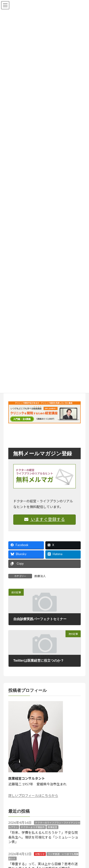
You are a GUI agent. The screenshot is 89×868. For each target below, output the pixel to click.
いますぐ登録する (45, 519)
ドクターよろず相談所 (33, 827)
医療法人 (40, 576)
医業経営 (52, 827)
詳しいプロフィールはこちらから (33, 795)
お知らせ (40, 854)
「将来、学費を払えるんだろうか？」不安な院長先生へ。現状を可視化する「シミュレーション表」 (43, 837)
